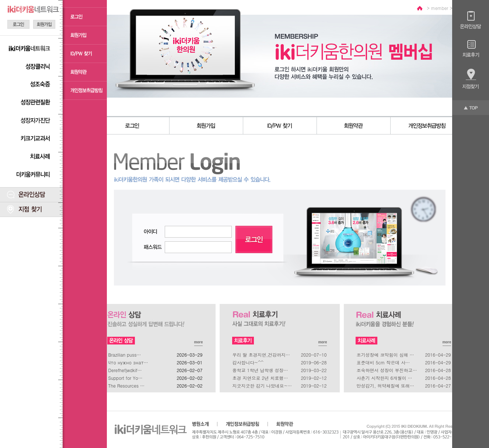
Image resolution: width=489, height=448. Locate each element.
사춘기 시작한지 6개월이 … (385, 378)
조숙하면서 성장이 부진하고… (387, 370)
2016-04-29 (438, 355)
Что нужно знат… (128, 362)
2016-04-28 (438, 370)
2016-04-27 (438, 386)
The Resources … (127, 386)
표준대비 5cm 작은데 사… (383, 362)
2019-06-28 (314, 362)
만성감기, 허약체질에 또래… (386, 386)
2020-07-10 (314, 355)
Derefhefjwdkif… (125, 370)
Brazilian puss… (125, 355)
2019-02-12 (314, 378)
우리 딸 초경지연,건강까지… (261, 355)
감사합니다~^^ (248, 362)
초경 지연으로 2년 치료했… (260, 378)
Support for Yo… (125, 378)
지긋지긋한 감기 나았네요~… (262, 386)
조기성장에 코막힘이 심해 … (385, 355)
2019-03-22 (314, 370)
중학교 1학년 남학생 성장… (260, 370)
